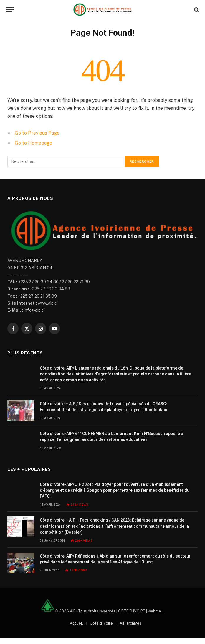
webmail (155, 611)
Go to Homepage (33, 143)
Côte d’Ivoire (101, 623)
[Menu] (10, 10)
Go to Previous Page (37, 133)
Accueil (76, 623)
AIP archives (130, 623)
